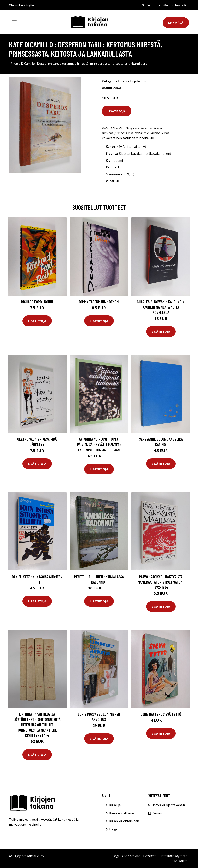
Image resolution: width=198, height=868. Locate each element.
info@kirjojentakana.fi (172, 5)
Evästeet (149, 856)
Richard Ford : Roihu (37, 302)
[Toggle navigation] (14, 22)
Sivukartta (180, 861)
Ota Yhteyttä (131, 856)
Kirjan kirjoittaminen (124, 821)
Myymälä (176, 23)
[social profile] (38, 5)
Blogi (113, 829)
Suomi (151, 5)
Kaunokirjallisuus (133, 81)
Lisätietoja (117, 111)
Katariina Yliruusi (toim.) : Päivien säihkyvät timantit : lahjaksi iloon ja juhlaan (99, 444)
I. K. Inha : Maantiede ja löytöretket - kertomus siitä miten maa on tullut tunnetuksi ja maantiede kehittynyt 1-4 (37, 725)
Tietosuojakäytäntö (173, 856)
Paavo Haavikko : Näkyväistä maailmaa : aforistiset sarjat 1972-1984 (161, 582)
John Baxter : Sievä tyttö (161, 714)
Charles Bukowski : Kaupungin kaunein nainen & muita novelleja (161, 307)
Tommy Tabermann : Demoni (99, 302)
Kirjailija (115, 805)
